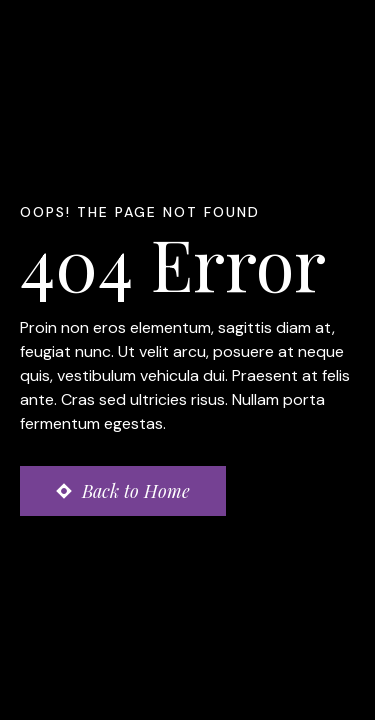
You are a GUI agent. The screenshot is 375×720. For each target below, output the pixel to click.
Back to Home (136, 491)
